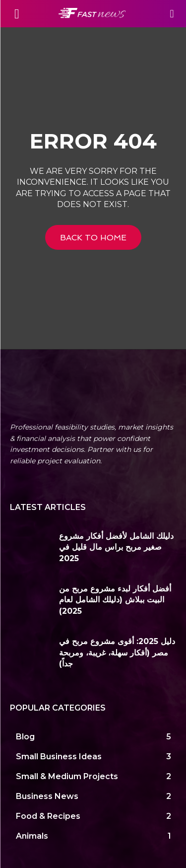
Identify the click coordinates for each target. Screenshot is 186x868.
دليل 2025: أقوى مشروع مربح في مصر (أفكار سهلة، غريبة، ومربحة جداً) (117, 652)
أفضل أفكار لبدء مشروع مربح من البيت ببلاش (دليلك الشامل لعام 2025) (115, 600)
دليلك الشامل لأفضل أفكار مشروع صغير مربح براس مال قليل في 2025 (116, 547)
